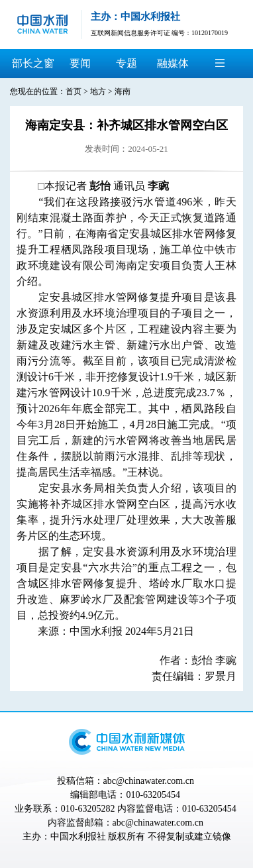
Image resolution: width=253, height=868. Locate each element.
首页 (74, 91)
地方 (98, 91)
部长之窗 (33, 63)
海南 (123, 91)
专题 (126, 63)
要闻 (80, 63)
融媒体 (173, 63)
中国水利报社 (78, 837)
